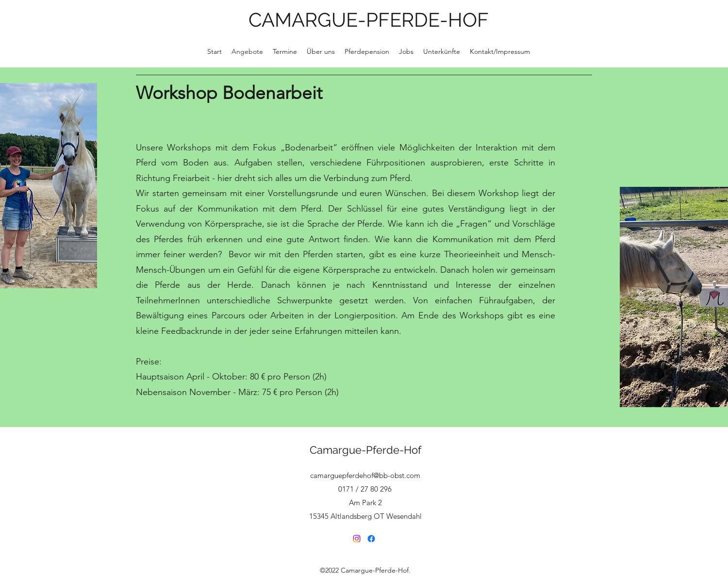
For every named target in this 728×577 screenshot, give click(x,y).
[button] (321, 51)
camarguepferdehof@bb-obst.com (365, 475)
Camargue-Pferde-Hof (365, 450)
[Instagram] (357, 539)
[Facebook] (371, 539)
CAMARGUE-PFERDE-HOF (369, 20)
